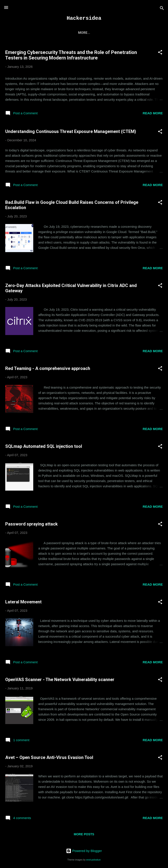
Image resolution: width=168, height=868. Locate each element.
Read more (153, 114)
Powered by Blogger (84, 851)
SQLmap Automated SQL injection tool (44, 447)
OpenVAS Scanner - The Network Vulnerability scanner (60, 680)
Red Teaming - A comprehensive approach (48, 369)
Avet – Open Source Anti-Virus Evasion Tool (49, 758)
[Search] (162, 9)
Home (40, 33)
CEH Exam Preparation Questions (83, 33)
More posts (84, 835)
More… (127, 33)
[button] (160, 54)
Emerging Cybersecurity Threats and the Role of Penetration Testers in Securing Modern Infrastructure (71, 56)
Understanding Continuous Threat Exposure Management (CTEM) (71, 132)
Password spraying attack (31, 525)
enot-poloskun (93, 860)
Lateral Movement (23, 603)
